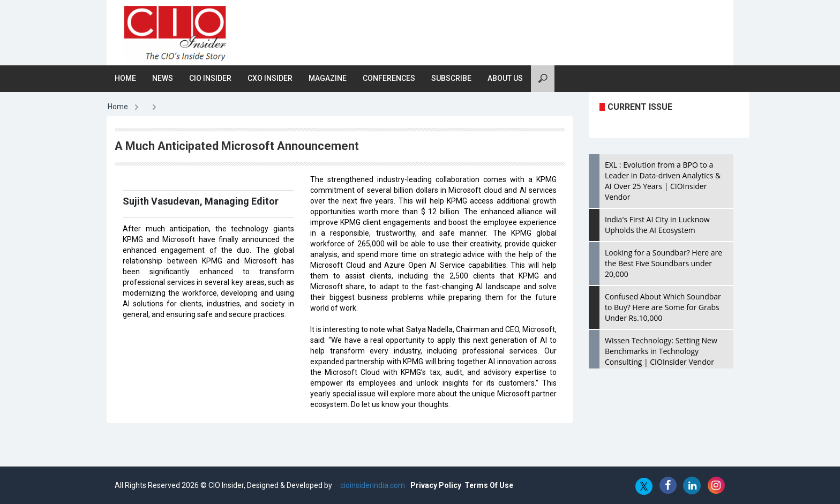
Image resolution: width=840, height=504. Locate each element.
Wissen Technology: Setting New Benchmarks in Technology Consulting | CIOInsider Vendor (661, 351)
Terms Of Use (489, 485)
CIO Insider (210, 78)
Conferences (389, 78)
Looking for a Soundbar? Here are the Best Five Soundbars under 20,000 (663, 263)
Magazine (328, 78)
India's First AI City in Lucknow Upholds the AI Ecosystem (657, 225)
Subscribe (451, 78)
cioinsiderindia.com (372, 485)
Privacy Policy (436, 485)
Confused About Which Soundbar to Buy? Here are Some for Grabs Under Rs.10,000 (663, 307)
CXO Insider (270, 78)
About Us (505, 78)
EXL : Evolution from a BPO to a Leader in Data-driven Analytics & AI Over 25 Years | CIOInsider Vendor (663, 181)
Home (125, 78)
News (163, 78)
